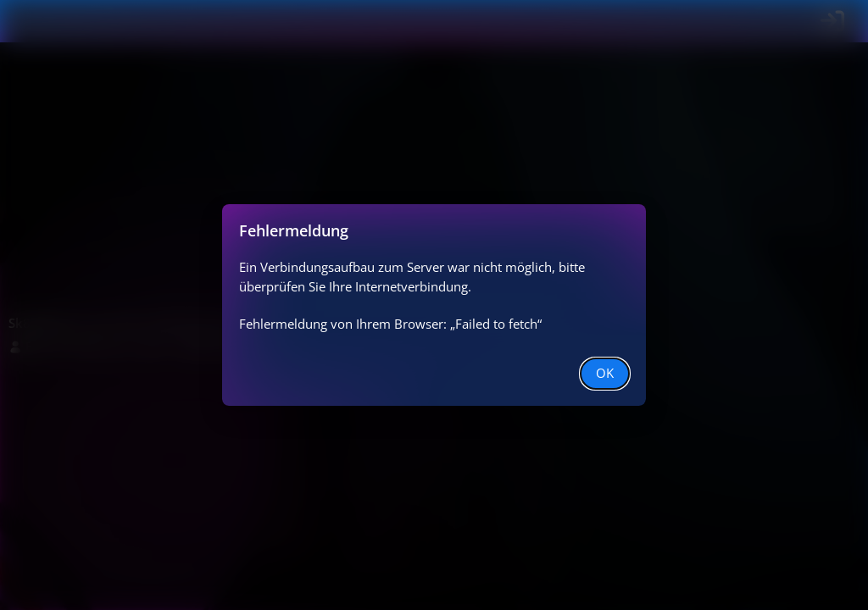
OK (605, 373)
